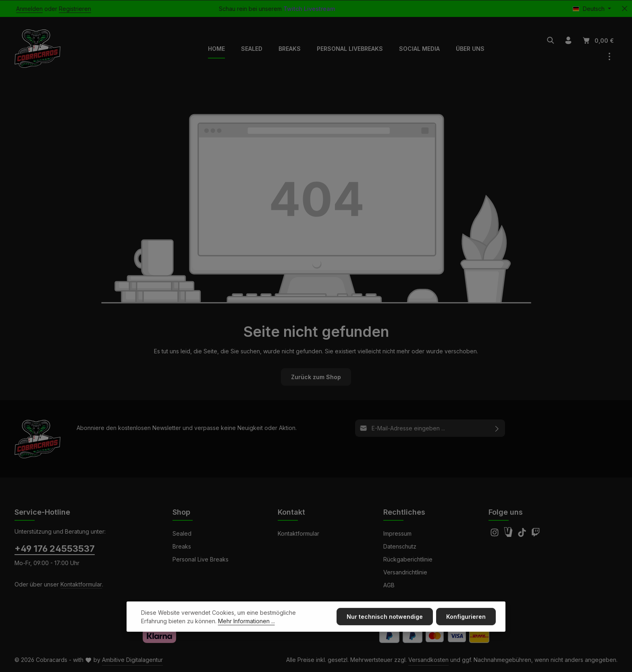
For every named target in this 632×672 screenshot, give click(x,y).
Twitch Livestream (309, 9)
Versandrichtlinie (405, 572)
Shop (181, 512)
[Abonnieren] (497, 428)
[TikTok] (523, 535)
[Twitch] (536, 535)
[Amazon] (509, 535)
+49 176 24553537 (55, 549)
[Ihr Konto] (568, 40)
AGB (389, 585)
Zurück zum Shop (316, 377)
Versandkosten (428, 660)
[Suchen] (551, 40)
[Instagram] (495, 535)
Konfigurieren (466, 629)
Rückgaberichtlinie (408, 559)
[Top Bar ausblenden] (625, 9)
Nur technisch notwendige (385, 629)
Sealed (182, 533)
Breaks (182, 546)
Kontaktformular (81, 584)
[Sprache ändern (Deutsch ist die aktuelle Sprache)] (592, 9)
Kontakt (291, 512)
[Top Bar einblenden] (609, 56)
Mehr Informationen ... (246, 633)
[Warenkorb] (598, 40)
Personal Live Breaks (201, 559)
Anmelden (29, 9)
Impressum (397, 533)
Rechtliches (404, 512)
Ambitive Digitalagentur (132, 660)
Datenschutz (400, 546)
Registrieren (75, 9)
